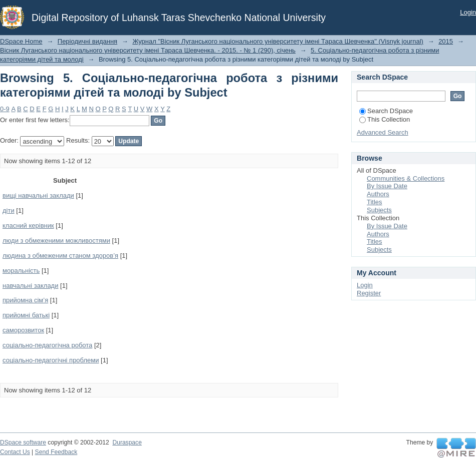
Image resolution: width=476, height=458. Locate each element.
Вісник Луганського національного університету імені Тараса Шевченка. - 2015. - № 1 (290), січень (148, 50)
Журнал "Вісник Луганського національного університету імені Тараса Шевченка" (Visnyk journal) (278, 41)
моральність (21, 271)
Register (369, 293)
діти (9, 210)
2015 (446, 41)
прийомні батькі (26, 315)
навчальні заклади (30, 286)
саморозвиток (23, 330)
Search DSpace (386, 111)
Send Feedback (56, 452)
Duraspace (127, 442)
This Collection (385, 119)
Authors (378, 194)
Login (468, 12)
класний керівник (28, 225)
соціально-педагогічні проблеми (51, 360)
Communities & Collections (406, 178)
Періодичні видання (87, 41)
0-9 (5, 109)
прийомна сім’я (25, 300)
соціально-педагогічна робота (47, 345)
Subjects (379, 210)
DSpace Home (21, 41)
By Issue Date (387, 186)
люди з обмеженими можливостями (56, 241)
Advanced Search (383, 132)
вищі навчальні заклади (38, 195)
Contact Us (15, 452)
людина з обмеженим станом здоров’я (60, 256)
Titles (375, 202)
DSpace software (23, 442)
